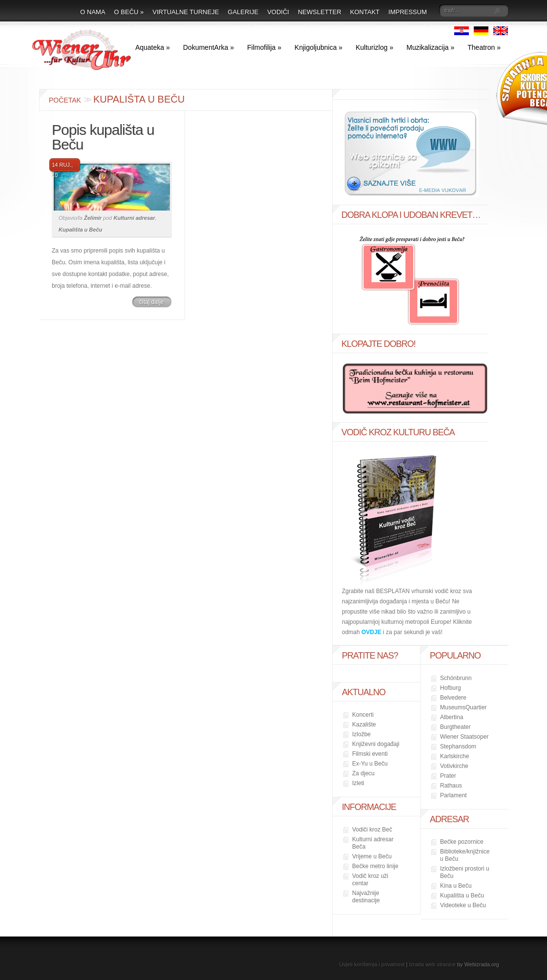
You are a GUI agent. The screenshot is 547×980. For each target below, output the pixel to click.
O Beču (129, 12)
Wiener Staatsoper (464, 737)
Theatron (484, 47)
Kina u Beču (456, 886)
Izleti (358, 783)
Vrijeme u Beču (372, 856)
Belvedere (453, 698)
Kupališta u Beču (80, 230)
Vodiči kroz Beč (372, 830)
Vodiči (278, 12)
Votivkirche (454, 766)
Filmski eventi (370, 754)
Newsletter (320, 12)
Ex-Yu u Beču (370, 764)
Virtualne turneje (186, 12)
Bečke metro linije (375, 866)
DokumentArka (209, 47)
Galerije (243, 12)
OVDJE (371, 632)
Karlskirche (454, 756)
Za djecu (363, 773)
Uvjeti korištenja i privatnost (372, 964)
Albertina (452, 717)
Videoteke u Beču (463, 905)
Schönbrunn (456, 678)
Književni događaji (376, 744)
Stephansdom (458, 746)
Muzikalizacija (430, 47)
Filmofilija (264, 47)
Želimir (93, 218)
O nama (93, 12)
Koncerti (363, 715)
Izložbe (361, 734)
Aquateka (153, 47)
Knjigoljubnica (318, 47)
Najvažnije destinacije (366, 897)
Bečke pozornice (462, 842)
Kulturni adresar (135, 218)
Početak (65, 100)
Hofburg (451, 688)
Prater (448, 776)
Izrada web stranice (432, 964)
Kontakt (365, 12)
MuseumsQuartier (463, 707)
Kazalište (364, 724)
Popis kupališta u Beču (103, 137)
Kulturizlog (374, 47)
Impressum (408, 12)
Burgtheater (455, 727)
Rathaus (451, 786)
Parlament (453, 795)
